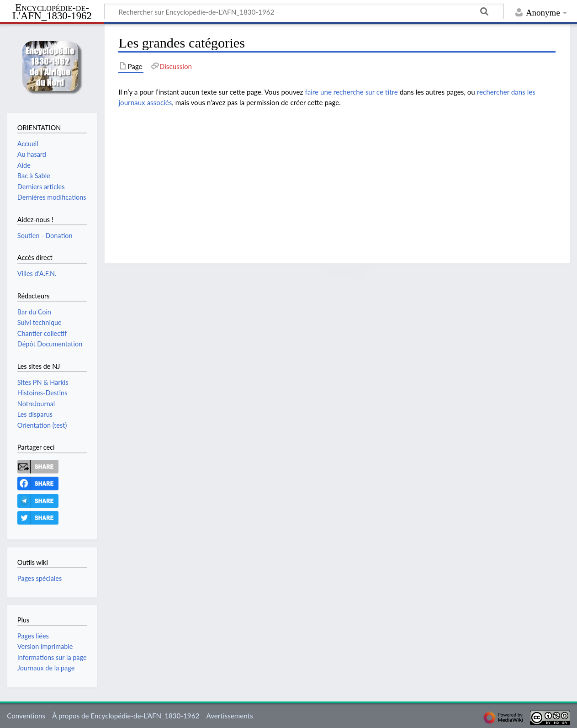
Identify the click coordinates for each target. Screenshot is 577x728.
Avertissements (229, 716)
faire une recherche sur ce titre (351, 92)
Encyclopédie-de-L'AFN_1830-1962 (52, 12)
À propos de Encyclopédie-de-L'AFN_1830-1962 (126, 716)
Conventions (26, 716)
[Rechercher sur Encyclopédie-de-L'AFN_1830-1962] (304, 11)
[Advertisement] (337, 179)
